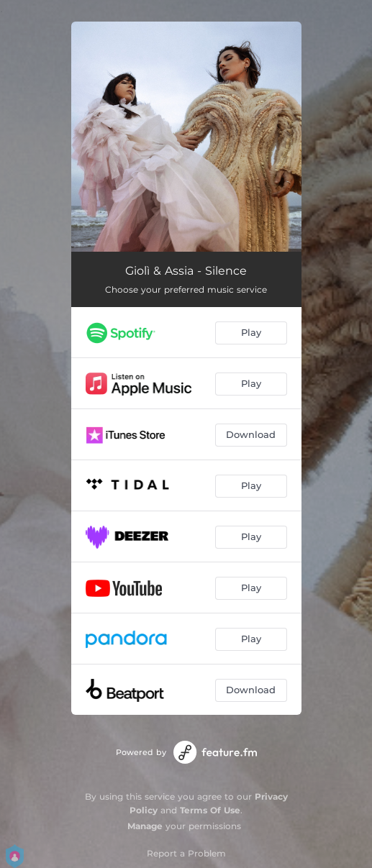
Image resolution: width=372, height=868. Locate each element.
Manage (145, 826)
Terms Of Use (210, 810)
